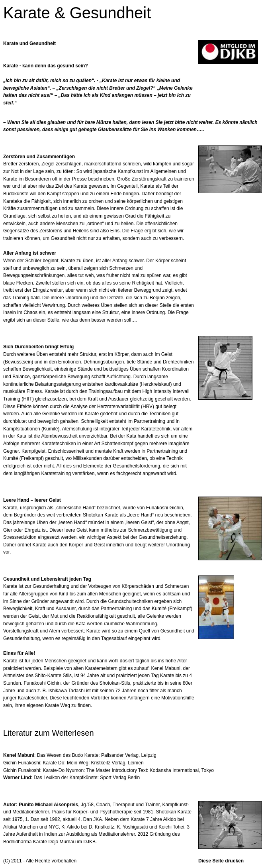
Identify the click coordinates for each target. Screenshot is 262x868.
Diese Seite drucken (221, 861)
